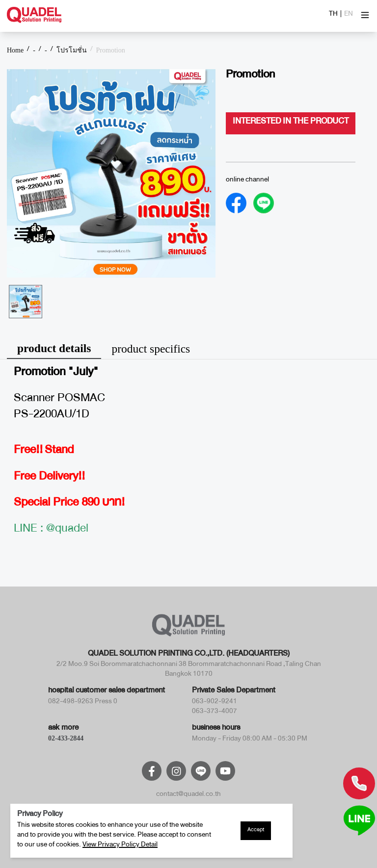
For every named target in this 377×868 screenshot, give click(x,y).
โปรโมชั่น (72, 51)
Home (15, 51)
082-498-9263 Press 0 (83, 703)
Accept (256, 831)
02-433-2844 (66, 738)
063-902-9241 (215, 703)
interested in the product (291, 123)
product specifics (151, 349)
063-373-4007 (215, 713)
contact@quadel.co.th (188, 795)
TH (333, 15)
